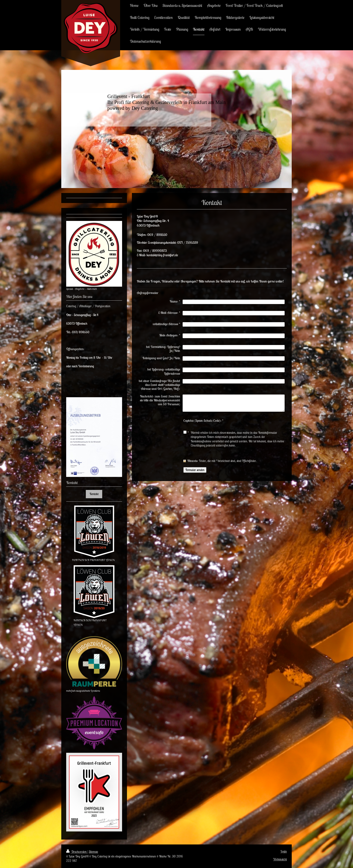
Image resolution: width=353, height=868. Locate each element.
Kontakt (94, 494)
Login (284, 851)
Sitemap (93, 852)
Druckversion (77, 852)
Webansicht (280, 859)
